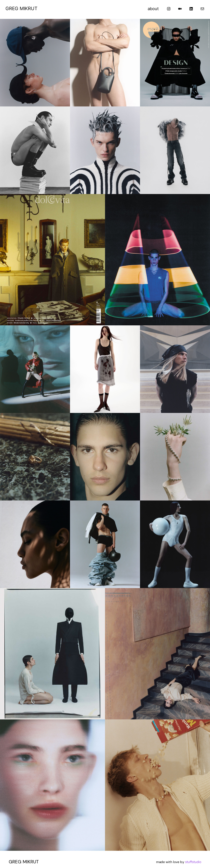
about (153, 9)
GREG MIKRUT (21, 8)
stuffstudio (193, 862)
